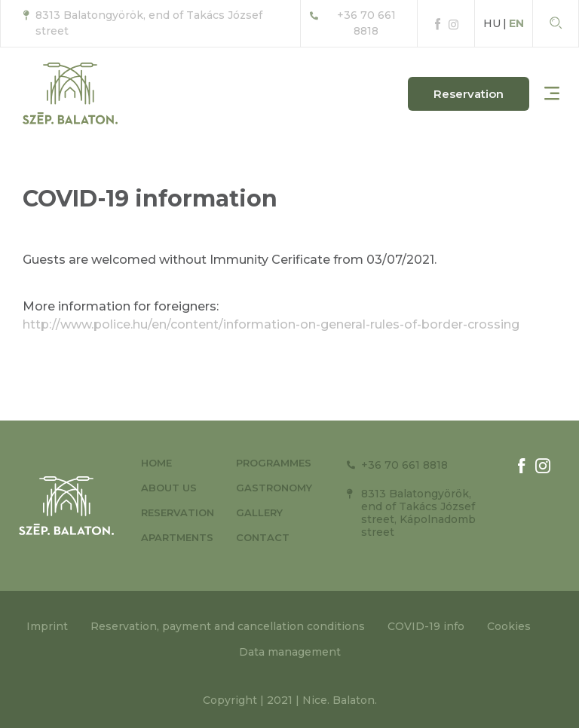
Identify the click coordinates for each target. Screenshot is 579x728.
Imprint (47, 626)
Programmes (274, 463)
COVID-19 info (426, 626)
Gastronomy (274, 488)
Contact (263, 537)
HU (492, 23)
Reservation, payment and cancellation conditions (228, 626)
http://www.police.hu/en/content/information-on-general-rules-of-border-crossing (271, 324)
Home (156, 463)
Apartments (177, 537)
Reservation (178, 512)
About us (169, 488)
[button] (469, 94)
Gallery (259, 512)
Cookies (509, 626)
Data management (290, 652)
